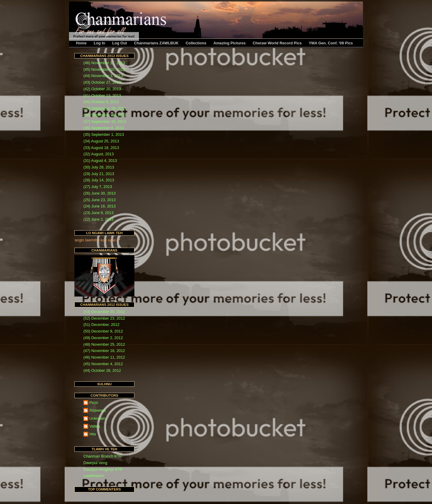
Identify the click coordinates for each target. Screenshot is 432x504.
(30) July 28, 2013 (99, 167)
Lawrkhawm (94, 476)
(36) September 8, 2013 (104, 128)
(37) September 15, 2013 (105, 122)
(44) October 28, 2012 (102, 370)
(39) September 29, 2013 (105, 108)
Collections (196, 43)
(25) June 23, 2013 (99, 200)
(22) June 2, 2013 (98, 219)
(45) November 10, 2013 (104, 69)
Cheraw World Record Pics (277, 43)
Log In (99, 43)
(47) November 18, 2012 (104, 351)
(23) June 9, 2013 (98, 213)
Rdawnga (97, 410)
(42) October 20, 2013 (102, 89)
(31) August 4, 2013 (100, 161)
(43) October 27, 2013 (102, 82)
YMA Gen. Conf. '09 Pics (331, 43)
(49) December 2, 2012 (103, 338)
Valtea (95, 426)
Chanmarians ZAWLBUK (156, 43)
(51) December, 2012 (101, 325)
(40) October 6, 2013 (101, 102)
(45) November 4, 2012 (103, 364)
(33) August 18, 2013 (101, 148)
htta (93, 434)
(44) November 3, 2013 (103, 76)
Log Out (120, 43)
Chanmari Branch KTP (103, 456)
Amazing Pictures (229, 43)
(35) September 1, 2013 (104, 134)
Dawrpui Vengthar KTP (103, 469)
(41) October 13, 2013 (102, 95)
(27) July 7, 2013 (98, 187)
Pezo (94, 403)
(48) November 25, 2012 (104, 344)
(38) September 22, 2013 (105, 115)
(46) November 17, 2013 (104, 63)
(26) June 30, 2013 (99, 193)
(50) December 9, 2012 (103, 331)
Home (81, 43)
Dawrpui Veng (95, 463)
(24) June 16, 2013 (99, 206)
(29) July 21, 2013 (99, 174)
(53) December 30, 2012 (104, 312)
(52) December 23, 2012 (104, 318)
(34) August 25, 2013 (101, 141)
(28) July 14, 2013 (99, 180)
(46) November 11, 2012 (104, 357)
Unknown (97, 418)
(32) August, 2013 (99, 154)
